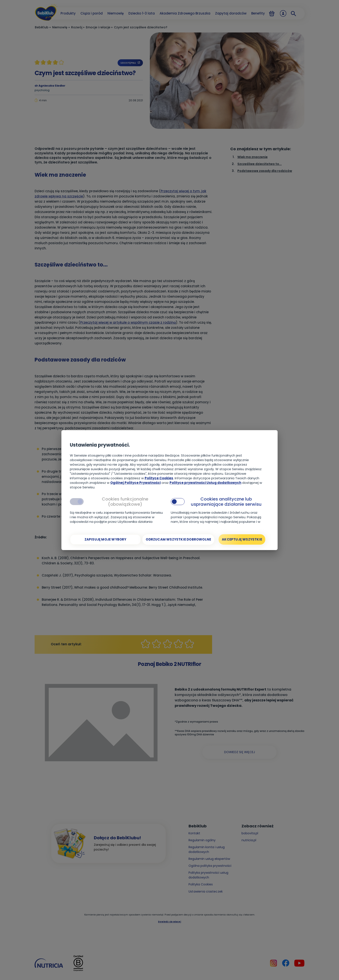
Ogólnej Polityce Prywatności (135, 483)
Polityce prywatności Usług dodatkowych (205, 483)
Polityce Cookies (159, 478)
